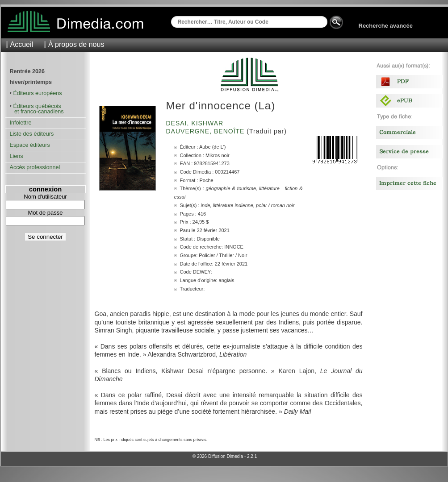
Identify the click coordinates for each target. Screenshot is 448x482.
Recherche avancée (386, 26)
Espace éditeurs (30, 145)
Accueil (22, 44)
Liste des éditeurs (32, 134)
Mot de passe (45, 213)
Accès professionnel (35, 167)
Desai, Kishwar (196, 123)
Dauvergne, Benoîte (207, 131)
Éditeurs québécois (37, 106)
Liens (17, 156)
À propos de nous (76, 44)
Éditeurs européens (37, 93)
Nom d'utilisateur (45, 197)
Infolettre (21, 123)
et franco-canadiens (37, 112)
